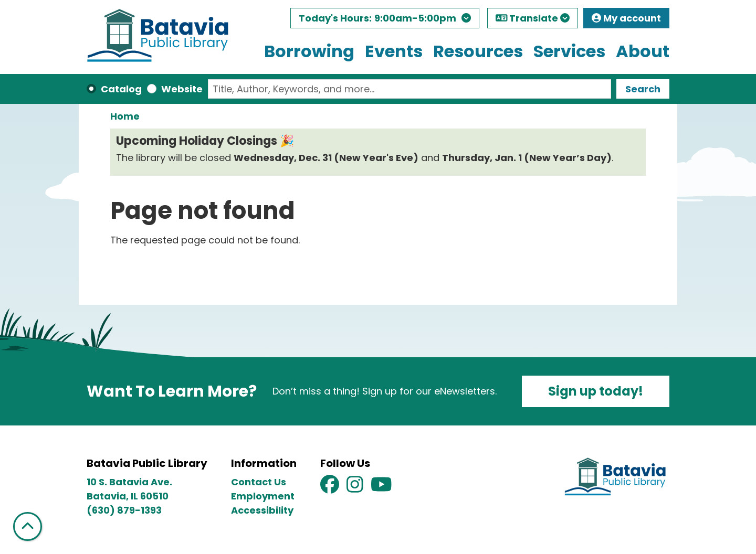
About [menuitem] (643, 51)
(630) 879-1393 (124, 510)
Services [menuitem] (569, 51)
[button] (385, 21)
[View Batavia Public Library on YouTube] (381, 488)
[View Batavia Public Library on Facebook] (331, 488)
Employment (263, 496)
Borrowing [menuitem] (309, 51)
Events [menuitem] (394, 51)
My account (626, 18)
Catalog (121, 89)
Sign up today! (596, 391)
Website (182, 89)
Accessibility (262, 510)
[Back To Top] (28, 526)
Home (125, 116)
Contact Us (259, 482)
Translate (533, 18)
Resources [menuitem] (478, 51)
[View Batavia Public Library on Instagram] (356, 488)
